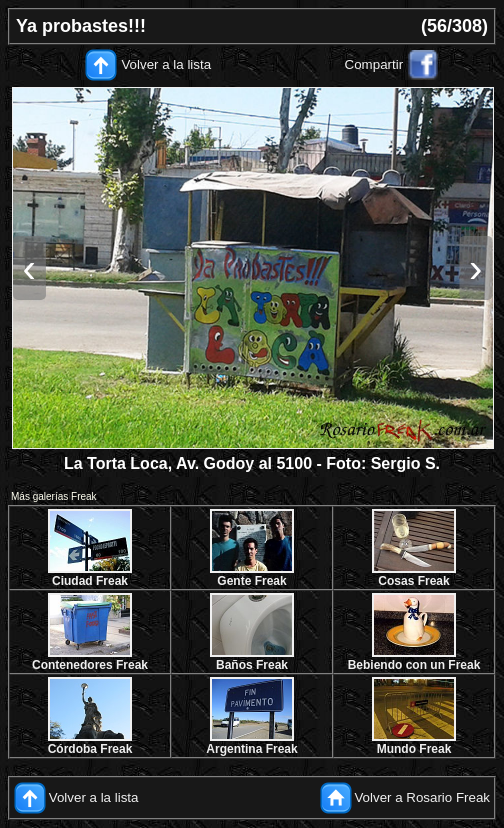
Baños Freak (252, 665)
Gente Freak (251, 581)
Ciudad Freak (90, 581)
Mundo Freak (414, 749)
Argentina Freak (251, 749)
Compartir (374, 64)
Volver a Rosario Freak (422, 797)
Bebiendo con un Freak (414, 665)
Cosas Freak (413, 581)
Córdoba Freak (90, 749)
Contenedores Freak (90, 665)
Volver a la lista (166, 64)
